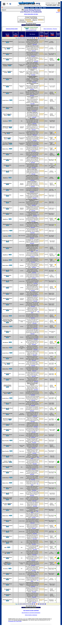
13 (39, 38)
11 (34, 38)
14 (41, 38)
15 (43, 38)
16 (45, 38)
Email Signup (48, 3)
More (44, 8)
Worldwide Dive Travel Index (15, 621)
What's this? (58, 12)
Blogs (41, 8)
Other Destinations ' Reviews (50, 29)
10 (32, 38)
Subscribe (53, 3)
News (37, 8)
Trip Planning (25, 8)
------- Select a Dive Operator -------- (23, 25)
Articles (32, 8)
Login (57, 3)
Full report (35, 44)
